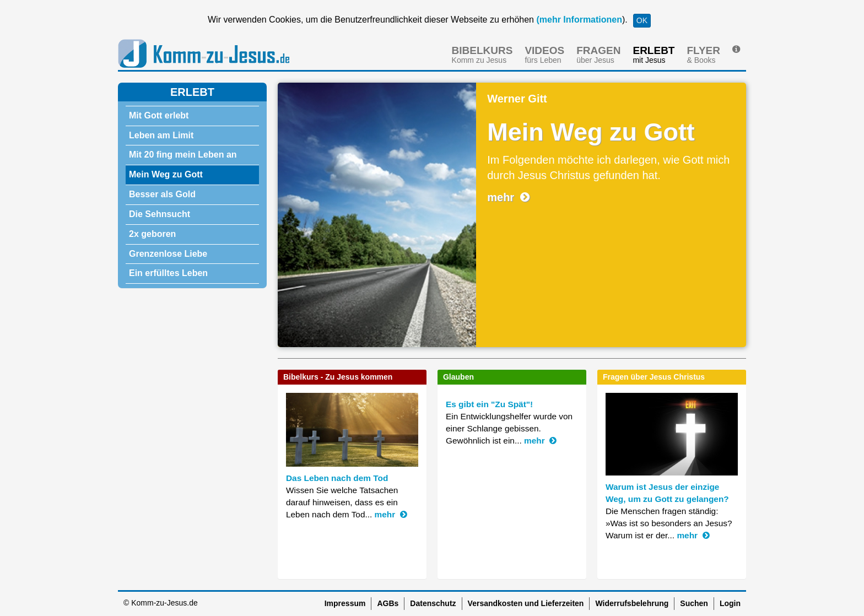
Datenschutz (433, 603)
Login (730, 603)
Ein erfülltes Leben (168, 273)
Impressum (345, 603)
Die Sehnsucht (160, 214)
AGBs (388, 603)
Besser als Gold (162, 194)
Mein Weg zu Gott (166, 174)
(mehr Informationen (578, 20)
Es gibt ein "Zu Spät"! (489, 404)
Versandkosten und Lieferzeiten (526, 603)
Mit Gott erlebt (159, 115)
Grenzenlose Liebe (168, 254)
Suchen (694, 603)
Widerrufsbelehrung (632, 603)
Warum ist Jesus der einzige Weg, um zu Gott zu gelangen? (667, 493)
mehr (508, 197)
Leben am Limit (161, 135)
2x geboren (152, 234)
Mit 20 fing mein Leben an (183, 155)
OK (642, 20)
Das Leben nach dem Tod (337, 478)
